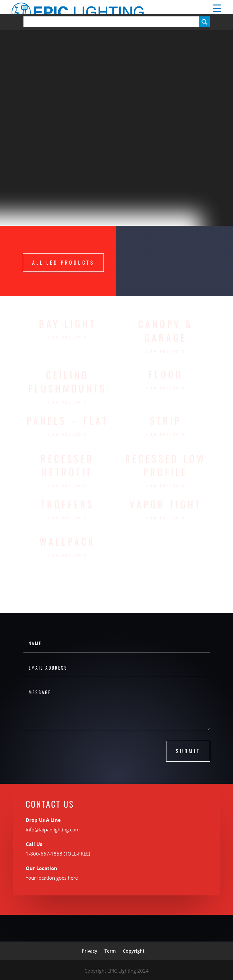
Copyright (134, 951)
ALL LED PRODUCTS (63, 262)
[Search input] (113, 22)
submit (188, 751)
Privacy (90, 951)
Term (110, 951)
